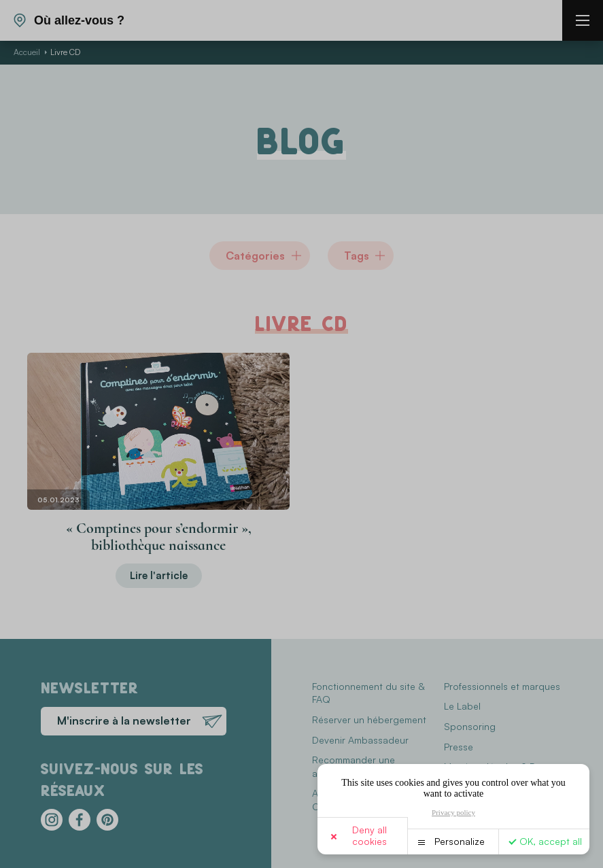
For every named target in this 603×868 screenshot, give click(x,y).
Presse (459, 747)
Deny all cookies (369, 835)
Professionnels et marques (502, 686)
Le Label (462, 706)
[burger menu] (583, 20)
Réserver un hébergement (369, 719)
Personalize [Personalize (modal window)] (460, 841)
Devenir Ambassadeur (360, 740)
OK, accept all (551, 841)
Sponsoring (470, 726)
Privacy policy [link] (453, 812)
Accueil (27, 52)
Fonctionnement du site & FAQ (368, 693)
